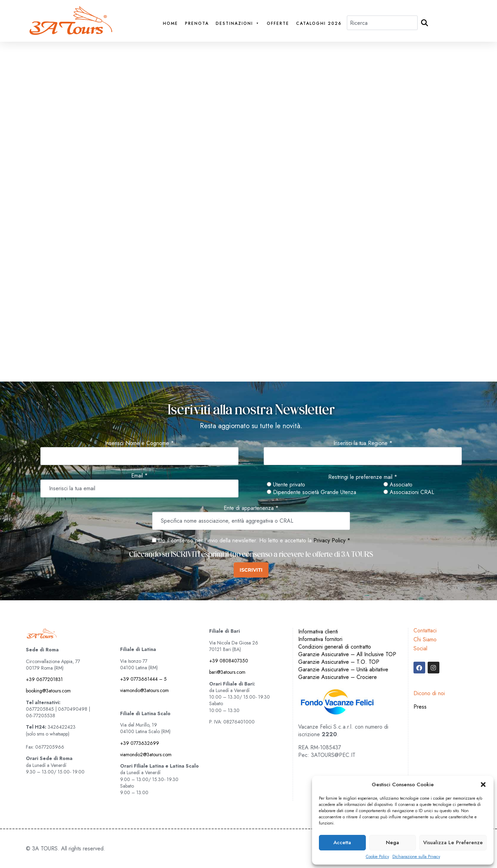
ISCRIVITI (251, 570)
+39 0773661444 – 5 (143, 679)
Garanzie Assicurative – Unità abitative (343, 669)
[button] (483, 785)
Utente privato (286, 485)
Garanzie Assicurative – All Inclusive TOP (347, 654)
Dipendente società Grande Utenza (311, 492)
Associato (398, 485)
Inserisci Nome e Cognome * (139, 443)
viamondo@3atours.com (144, 690)
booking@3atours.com (48, 691)
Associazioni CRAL (409, 492)
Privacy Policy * (332, 540)
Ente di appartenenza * (251, 508)
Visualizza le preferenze (453, 842)
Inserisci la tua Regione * (363, 443)
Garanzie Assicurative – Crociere (338, 677)
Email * (139, 476)
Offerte (278, 24)
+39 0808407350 (229, 661)
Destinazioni (238, 24)
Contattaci (425, 630)
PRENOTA (197, 24)
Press (420, 707)
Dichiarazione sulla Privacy (416, 857)
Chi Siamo (425, 639)
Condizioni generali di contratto (335, 647)
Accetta (342, 842)
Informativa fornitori (320, 639)
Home (170, 24)
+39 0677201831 (44, 679)
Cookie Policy (377, 857)
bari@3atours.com (227, 672)
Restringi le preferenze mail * (363, 477)
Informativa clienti (318, 632)
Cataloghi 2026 (319, 24)
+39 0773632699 (140, 743)
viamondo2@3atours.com (146, 754)
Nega (392, 842)
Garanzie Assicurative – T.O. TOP (339, 662)
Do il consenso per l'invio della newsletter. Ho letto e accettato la (232, 540)
